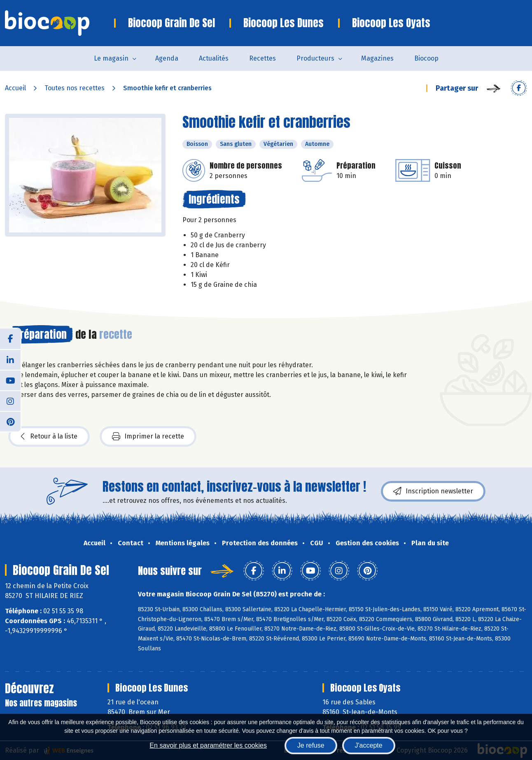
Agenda (167, 58)
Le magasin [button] (111, 58)
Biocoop (426, 58)
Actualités (214, 58)
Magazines (377, 58)
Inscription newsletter (433, 491)
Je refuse (311, 745)
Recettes (262, 58)
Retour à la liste (49, 436)
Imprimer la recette (148, 436)
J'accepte (369, 745)
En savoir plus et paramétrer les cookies (208, 745)
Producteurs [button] (315, 58)
